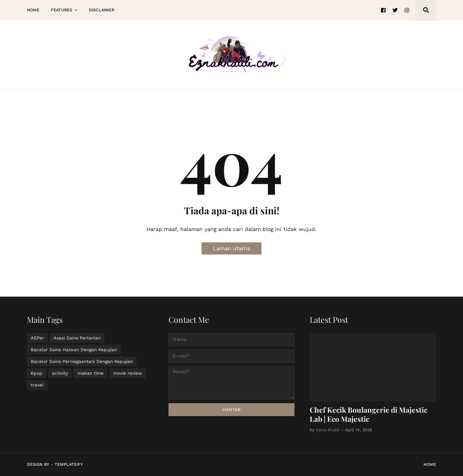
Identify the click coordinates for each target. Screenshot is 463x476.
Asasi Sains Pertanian (77, 338)
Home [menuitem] (33, 10)
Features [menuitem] (61, 10)
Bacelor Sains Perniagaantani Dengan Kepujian (82, 361)
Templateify (69, 464)
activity (60, 373)
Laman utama (231, 248)
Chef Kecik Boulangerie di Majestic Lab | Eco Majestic (369, 414)
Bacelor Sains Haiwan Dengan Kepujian (74, 350)
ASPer (37, 338)
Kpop (37, 373)
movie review (128, 373)
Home (430, 464)
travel (37, 385)
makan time (91, 373)
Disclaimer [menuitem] (102, 10)
